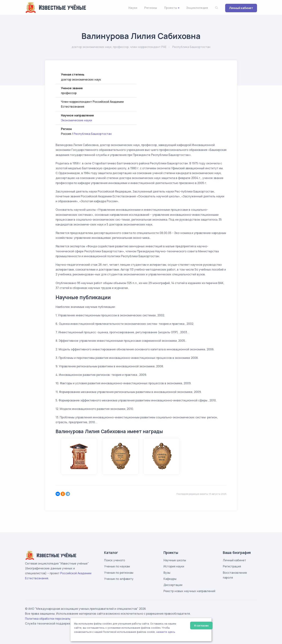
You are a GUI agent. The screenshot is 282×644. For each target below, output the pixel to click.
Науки (133, 8)
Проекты (171, 8)
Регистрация (232, 566)
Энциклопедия (197, 8)
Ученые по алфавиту (119, 579)
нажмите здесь (166, 632)
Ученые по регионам (119, 573)
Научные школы (175, 560)
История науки (174, 566)
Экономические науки (77, 120)
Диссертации (173, 585)
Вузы (167, 573)
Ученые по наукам (117, 566)
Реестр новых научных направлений (189, 591)
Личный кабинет (241, 8)
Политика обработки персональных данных (56, 619)
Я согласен (201, 626)
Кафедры (170, 579)
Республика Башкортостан (93, 134)
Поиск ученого (115, 560)
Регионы (151, 8)
